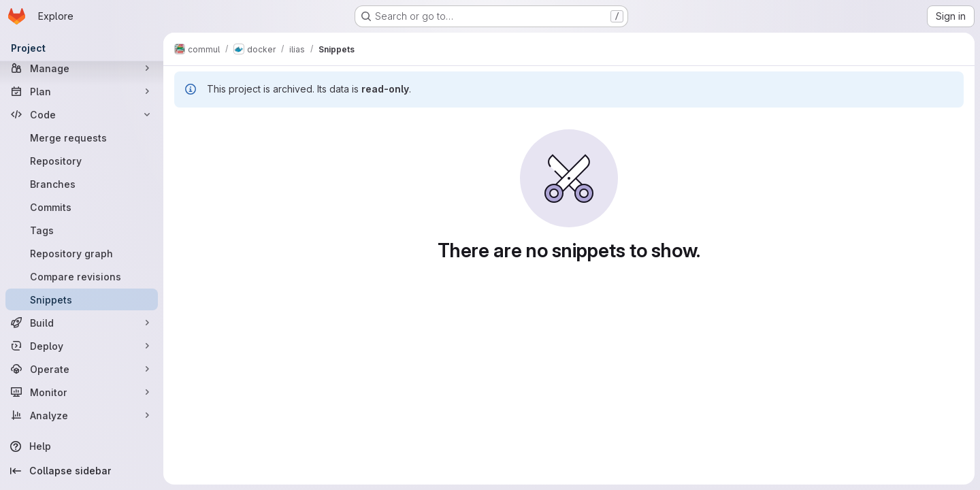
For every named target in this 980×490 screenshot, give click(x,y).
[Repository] (82, 161)
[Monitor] (82, 392)
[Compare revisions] (82, 276)
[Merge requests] (82, 137)
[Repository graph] (82, 253)
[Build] (82, 323)
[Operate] (82, 369)
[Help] (82, 446)
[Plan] (82, 91)
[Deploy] (82, 346)
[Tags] (82, 230)
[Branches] (82, 184)
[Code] (82, 114)
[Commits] (82, 207)
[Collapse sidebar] (82, 471)
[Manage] (82, 68)
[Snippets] (82, 299)
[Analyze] (82, 415)
